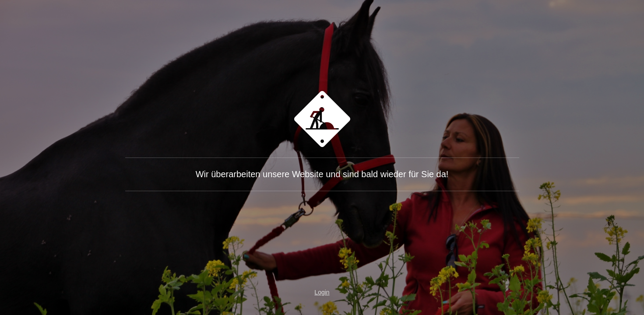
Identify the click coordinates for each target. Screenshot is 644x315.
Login (322, 292)
